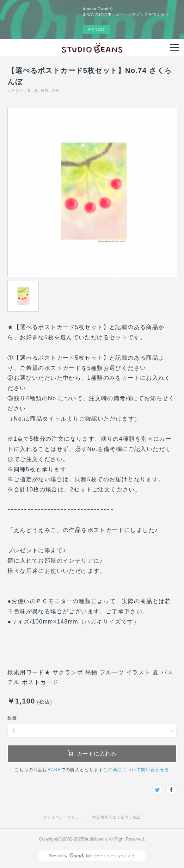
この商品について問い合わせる (136, 770)
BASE (54, 770)
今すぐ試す (97, 29)
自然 (45, 90)
